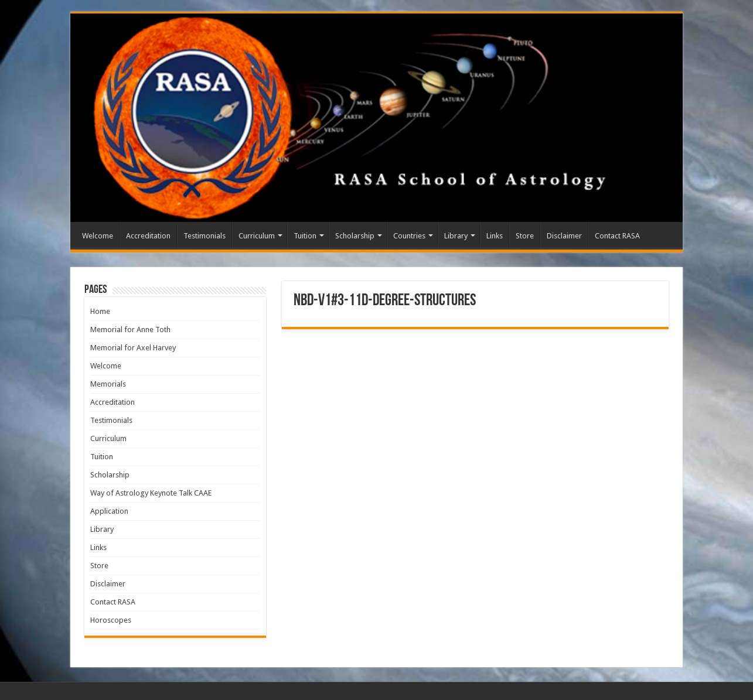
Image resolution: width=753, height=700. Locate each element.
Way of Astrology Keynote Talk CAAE (151, 493)
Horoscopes (111, 620)
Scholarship (355, 236)
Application (109, 511)
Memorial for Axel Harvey (133, 348)
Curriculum (257, 236)
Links (495, 236)
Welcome (98, 236)
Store (525, 236)
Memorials (108, 384)
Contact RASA (617, 236)
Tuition (305, 236)
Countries (409, 236)
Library (456, 236)
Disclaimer (564, 236)
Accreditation (148, 236)
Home (100, 311)
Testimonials (205, 236)
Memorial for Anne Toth (130, 329)
